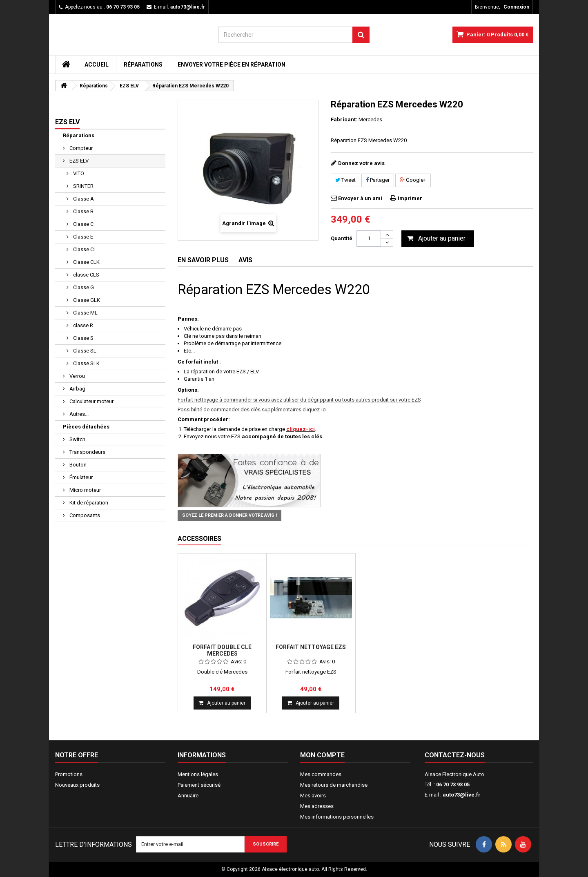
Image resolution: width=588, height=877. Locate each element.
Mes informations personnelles (337, 817)
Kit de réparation (88, 503)
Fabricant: (344, 119)
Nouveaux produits (77, 785)
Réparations (143, 65)
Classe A (83, 199)
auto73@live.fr (462, 795)
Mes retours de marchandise (334, 785)
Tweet (345, 180)
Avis (245, 260)
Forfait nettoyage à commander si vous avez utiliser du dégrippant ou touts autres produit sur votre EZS (299, 400)
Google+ (413, 180)
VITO (78, 173)
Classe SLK (86, 363)
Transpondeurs (87, 452)
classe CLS (86, 275)
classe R (82, 325)
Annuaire (188, 796)
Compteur (80, 148)
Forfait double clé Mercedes (222, 650)
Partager (378, 180)
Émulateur (80, 477)
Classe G (83, 287)
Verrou (77, 376)
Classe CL (84, 249)
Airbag (77, 389)
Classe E (82, 237)
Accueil (97, 65)
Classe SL (84, 351)
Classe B (83, 211)
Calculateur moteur (91, 401)
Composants (84, 515)
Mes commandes (321, 774)
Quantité (342, 238)
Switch (77, 439)
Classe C (83, 224)
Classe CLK (86, 262)
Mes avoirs (313, 796)
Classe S (83, 338)
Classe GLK (86, 300)
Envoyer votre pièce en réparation (232, 65)
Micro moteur (85, 490)
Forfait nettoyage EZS (311, 647)
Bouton (77, 465)
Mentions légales (198, 774)
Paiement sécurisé (199, 785)
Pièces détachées (86, 427)
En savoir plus (203, 260)
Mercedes (370, 119)
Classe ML (85, 313)
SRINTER (83, 186)
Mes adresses (317, 806)
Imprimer (410, 198)
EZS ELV (78, 161)
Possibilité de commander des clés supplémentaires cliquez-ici (252, 409)
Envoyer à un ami (360, 198)
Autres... (78, 414)
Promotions (69, 774)
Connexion (516, 7)
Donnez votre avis (361, 163)
